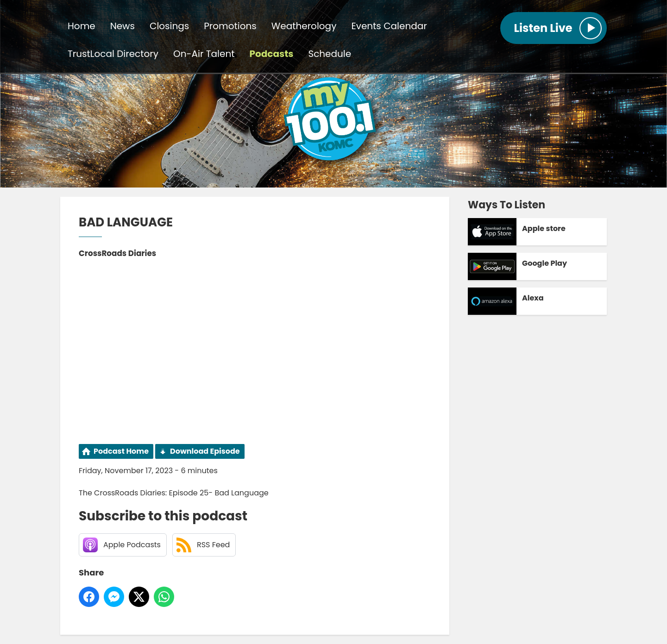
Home (82, 26)
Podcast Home (121, 451)
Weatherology (304, 26)
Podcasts (272, 54)
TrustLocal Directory (113, 54)
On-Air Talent (204, 54)
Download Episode (205, 451)
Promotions (230, 26)
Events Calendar (389, 26)
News (123, 26)
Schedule (330, 54)
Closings (169, 26)
